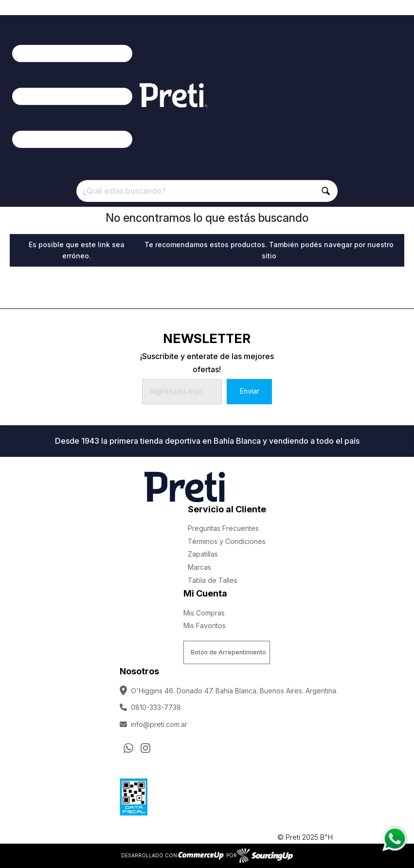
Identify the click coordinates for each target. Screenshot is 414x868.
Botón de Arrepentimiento (228, 652)
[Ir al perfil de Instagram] (145, 748)
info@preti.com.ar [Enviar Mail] (153, 724)
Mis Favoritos (205, 625)
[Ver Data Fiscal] (134, 795)
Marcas (199, 567)
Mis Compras (204, 613)
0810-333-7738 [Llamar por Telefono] (150, 707)
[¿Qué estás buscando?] (207, 191)
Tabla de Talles (213, 580)
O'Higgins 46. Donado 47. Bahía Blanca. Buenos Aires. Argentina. (229, 690)
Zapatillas (203, 554)
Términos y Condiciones (227, 541)
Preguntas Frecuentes (223, 528)
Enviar (249, 391)
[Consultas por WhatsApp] (128, 748)
